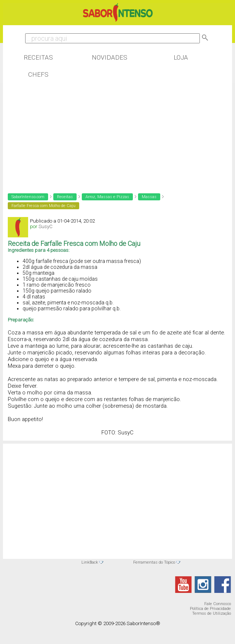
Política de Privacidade (210, 609)
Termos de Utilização (211, 613)
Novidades (110, 57)
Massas (149, 197)
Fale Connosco (218, 604)
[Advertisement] (62, 131)
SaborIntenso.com (28, 197)
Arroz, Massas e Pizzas (107, 197)
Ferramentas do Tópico (154, 562)
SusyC (46, 226)
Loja (181, 57)
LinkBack (90, 562)
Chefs (38, 74)
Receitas (38, 57)
